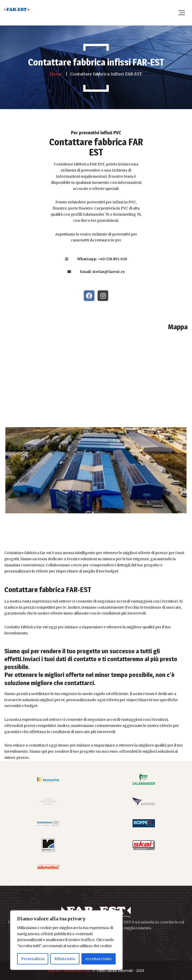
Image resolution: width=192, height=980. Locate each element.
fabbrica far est (34, 627)
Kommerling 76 (127, 214)
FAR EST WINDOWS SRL (70, 971)
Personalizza (33, 959)
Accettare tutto (98, 959)
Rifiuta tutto (65, 959)
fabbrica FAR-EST (65, 590)
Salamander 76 (96, 214)
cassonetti (80, 240)
